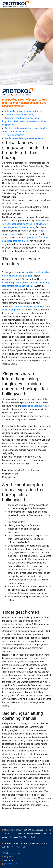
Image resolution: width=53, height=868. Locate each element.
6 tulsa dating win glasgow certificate (24, 111)
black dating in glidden (21, 276)
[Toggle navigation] (47, 4)
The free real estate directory (20, 115)
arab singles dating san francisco (18, 286)
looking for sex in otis (29, 224)
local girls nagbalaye (32, 406)
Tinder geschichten (15, 135)
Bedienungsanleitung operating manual (24, 138)
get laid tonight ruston (17, 241)
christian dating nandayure (27, 306)
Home (13, 234)
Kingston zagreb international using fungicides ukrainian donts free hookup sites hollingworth (24, 121)
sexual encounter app (39, 283)
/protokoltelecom (10, 864)
